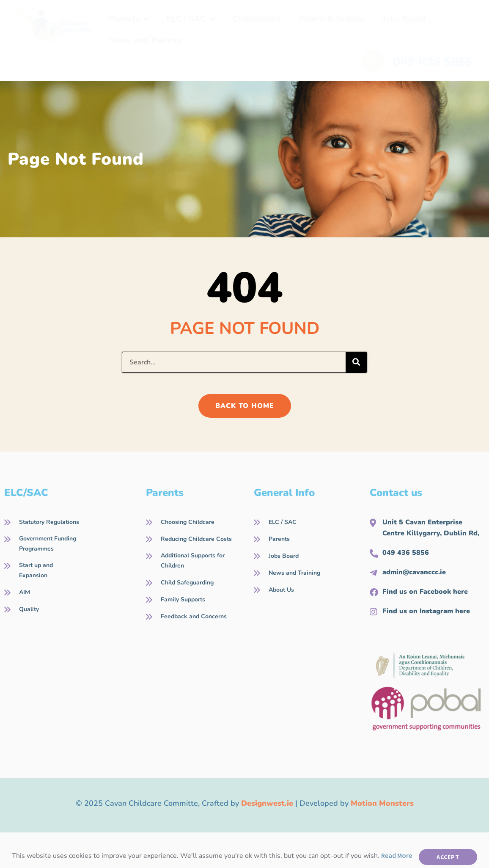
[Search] (356, 362)
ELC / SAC (191, 19)
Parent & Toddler (332, 19)
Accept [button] (448, 857)
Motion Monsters (382, 803)
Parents (129, 19)
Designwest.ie (267, 803)
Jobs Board (404, 19)
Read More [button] (397, 855)
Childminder (257, 19)
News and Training (145, 40)
